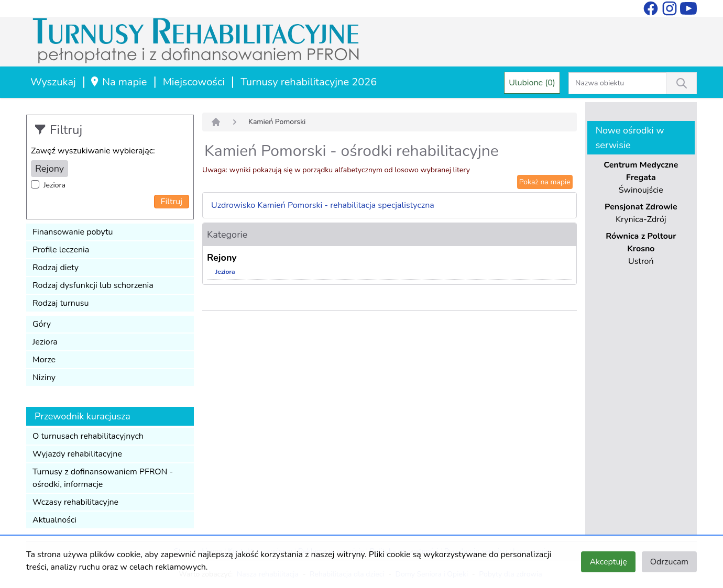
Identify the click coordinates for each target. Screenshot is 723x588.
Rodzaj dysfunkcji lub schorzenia (93, 285)
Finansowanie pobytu (73, 232)
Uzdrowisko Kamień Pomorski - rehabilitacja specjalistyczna (323, 205)
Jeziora (54, 185)
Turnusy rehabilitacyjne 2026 (309, 82)
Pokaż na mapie (545, 182)
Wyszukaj (53, 82)
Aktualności (54, 520)
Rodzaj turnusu (61, 303)
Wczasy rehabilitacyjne (75, 502)
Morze (44, 360)
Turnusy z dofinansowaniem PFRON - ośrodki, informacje (103, 478)
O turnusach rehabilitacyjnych (88, 436)
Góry (42, 324)
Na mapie (118, 82)
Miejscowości (194, 82)
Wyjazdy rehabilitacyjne (77, 454)
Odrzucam (669, 562)
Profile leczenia (61, 250)
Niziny (44, 378)
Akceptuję (608, 562)
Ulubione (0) (532, 83)
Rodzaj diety (56, 268)
